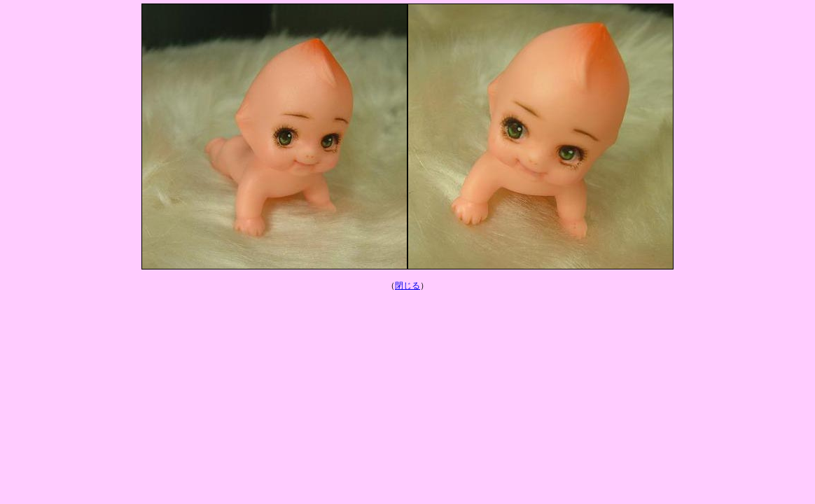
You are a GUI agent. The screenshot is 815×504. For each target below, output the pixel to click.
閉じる (407, 286)
